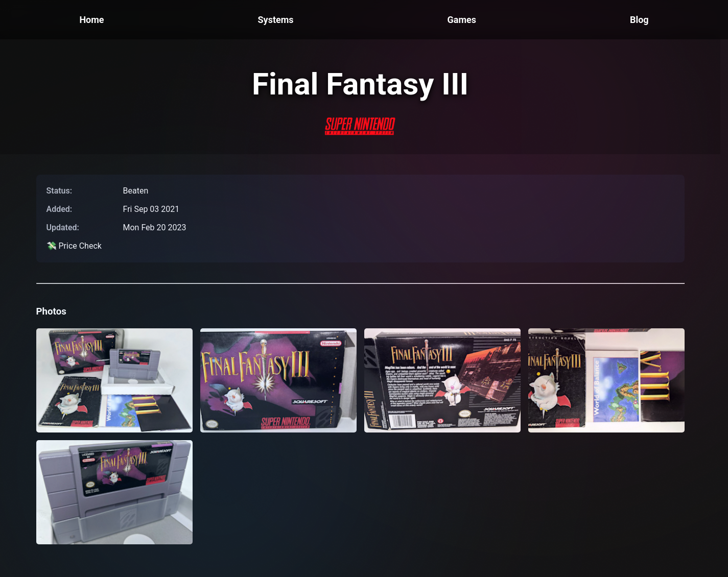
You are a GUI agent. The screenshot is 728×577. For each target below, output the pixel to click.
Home (91, 20)
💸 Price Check (74, 246)
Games (461, 20)
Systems (276, 20)
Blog (639, 20)
